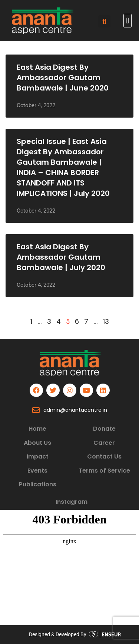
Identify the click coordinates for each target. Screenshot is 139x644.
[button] (128, 21)
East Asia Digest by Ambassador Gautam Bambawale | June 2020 (63, 78)
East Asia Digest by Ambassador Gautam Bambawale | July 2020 (61, 257)
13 (106, 321)
